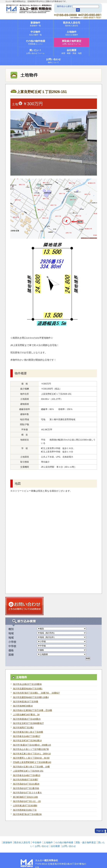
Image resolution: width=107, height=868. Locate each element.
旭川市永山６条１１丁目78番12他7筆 (31, 749)
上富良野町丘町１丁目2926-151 (28, 771)
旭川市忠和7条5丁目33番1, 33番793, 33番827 (36, 693)
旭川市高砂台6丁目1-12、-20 (27, 801)
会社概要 (55, 846)
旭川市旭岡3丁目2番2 (23, 728)
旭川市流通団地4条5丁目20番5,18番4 (31, 697)
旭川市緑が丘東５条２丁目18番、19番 (31, 767)
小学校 (12, 642)
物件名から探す (64, 6)
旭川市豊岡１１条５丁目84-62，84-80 (31, 758)
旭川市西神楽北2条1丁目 (25, 810)
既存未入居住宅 (22, 842)
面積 (11, 655)
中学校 (12, 646)
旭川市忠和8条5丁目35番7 (26, 780)
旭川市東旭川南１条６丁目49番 (28, 732)
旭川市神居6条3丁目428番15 (27, 719)
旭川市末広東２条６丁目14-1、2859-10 (32, 754)
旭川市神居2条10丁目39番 (26, 702)
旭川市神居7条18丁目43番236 (27, 814)
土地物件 (48, 842)
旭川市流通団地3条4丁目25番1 (28, 689)
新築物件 (8, 842)
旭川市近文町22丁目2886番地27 (28, 723)
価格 (11, 650)
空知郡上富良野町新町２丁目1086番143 (32, 762)
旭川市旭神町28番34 (23, 706)
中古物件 (37, 842)
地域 (11, 633)
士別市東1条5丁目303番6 (25, 806)
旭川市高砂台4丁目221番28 (26, 784)
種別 (11, 629)
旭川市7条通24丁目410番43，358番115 (32, 745)
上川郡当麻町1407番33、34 (26, 715)
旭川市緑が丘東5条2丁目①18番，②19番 (33, 710)
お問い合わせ (69, 846)
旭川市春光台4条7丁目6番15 (27, 775)
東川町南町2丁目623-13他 (25, 797)
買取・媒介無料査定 (86, 842)
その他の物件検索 (64, 842)
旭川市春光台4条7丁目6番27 (27, 736)
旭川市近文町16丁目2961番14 (27, 741)
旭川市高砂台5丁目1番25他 (26, 788)
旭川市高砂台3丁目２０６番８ (27, 793)
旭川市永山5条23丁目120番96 (27, 684)
